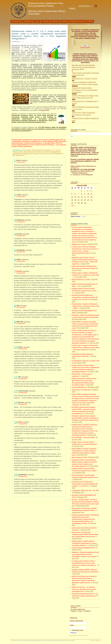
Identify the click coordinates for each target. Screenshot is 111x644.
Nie (75, 41)
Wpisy (89, 24)
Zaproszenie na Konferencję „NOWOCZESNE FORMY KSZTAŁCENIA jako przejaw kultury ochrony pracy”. (85, 535)
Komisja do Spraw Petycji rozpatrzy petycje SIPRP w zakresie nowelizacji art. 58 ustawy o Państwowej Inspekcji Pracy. (85, 418)
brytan (19, 271)
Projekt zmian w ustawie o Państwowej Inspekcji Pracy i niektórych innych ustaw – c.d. (86, 275)
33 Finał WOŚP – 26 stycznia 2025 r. (84, 438)
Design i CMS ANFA (95, 641)
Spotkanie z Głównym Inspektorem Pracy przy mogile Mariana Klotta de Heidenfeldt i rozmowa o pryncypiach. (86, 554)
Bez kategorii (22, 42)
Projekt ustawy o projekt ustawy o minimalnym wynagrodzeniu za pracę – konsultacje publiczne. (85, 543)
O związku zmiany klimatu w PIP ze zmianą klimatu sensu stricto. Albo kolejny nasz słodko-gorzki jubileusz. (85, 563)
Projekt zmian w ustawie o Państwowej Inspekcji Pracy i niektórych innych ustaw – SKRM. (86, 306)
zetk (20, 422)
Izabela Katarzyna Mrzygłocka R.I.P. (84, 548)
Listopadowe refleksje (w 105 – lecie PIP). (86, 491)
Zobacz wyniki (85, 48)
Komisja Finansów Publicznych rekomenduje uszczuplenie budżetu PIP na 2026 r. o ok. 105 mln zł (85, 297)
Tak (75, 44)
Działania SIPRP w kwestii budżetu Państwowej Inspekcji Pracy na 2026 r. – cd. (85, 291)
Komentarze (95, 24)
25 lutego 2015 (21, 273)
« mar (72, 206)
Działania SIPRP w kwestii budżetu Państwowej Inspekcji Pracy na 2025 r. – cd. (85, 471)
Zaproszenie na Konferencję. (81, 390)
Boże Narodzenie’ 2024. (80, 457)
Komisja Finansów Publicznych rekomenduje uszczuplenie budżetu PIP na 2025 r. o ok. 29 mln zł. (85, 484)
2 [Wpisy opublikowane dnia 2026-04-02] (85, 191)
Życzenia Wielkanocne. (80, 387)
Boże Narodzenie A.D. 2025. (81, 280)
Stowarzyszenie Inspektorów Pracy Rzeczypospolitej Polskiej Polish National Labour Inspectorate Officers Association (52, 8)
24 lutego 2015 (21, 162)
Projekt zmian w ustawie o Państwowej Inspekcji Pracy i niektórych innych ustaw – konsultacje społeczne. (86, 348)
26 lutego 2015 (23, 476)
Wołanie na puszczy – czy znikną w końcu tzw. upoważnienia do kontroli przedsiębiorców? (84, 589)
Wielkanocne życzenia (79, 244)
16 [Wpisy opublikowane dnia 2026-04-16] (85, 197)
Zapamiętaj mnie (76, 630)
